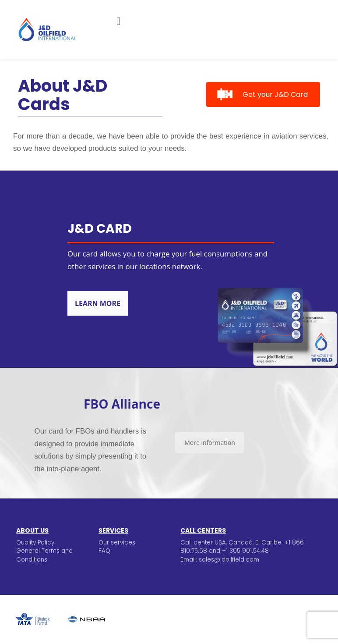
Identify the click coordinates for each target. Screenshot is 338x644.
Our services (117, 543)
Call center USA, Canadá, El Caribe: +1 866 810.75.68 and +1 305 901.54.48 (242, 547)
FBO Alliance (122, 404)
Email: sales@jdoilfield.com (220, 560)
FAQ (104, 551)
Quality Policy (35, 543)
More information (209, 443)
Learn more (98, 303)
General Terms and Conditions (44, 555)
